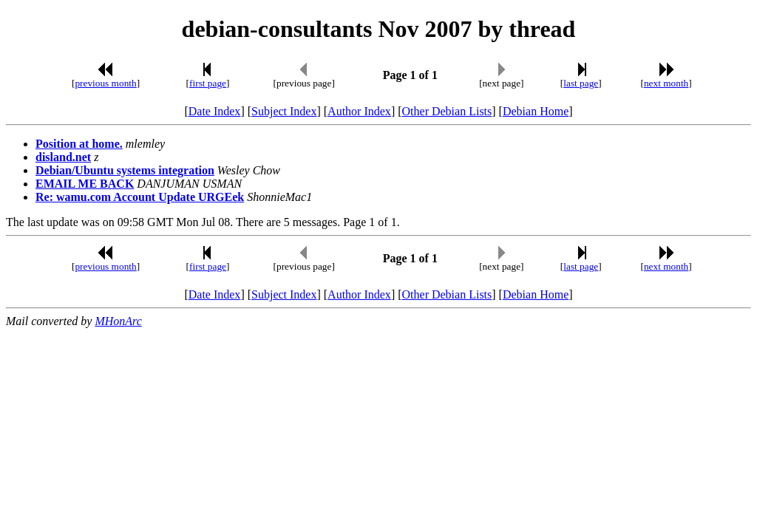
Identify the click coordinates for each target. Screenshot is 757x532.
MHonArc (118, 321)
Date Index (215, 111)
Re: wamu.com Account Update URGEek (140, 197)
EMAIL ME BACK (85, 184)
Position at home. (79, 144)
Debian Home (536, 111)
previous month (105, 83)
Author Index (359, 111)
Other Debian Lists (447, 111)
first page (208, 83)
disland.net (63, 157)
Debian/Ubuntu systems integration (125, 170)
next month (666, 83)
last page (581, 83)
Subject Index (284, 111)
